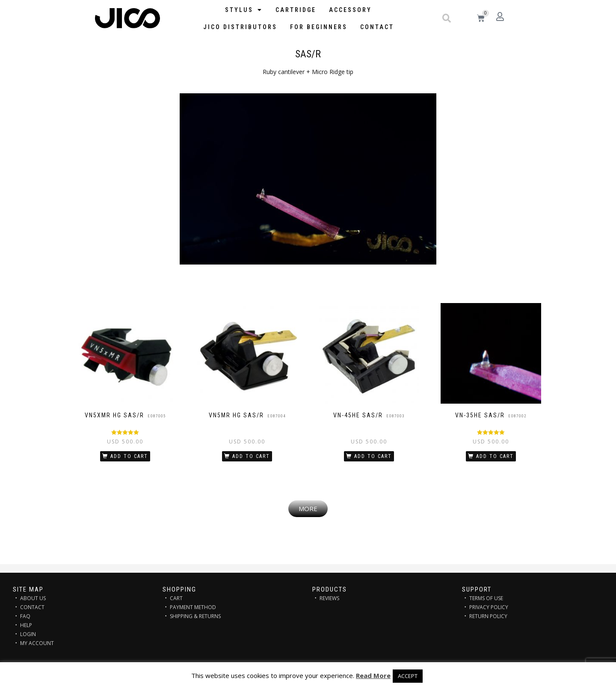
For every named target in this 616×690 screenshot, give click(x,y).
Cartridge (296, 10)
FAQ (25, 616)
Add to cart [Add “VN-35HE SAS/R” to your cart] (495, 456)
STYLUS (244, 10)
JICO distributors (240, 27)
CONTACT (32, 607)
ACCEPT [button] (408, 676)
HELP (26, 625)
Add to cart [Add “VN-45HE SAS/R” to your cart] (373, 456)
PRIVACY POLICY (489, 607)
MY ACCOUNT (37, 643)
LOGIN (28, 634)
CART (176, 598)
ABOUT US (33, 598)
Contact (377, 27)
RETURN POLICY (488, 616)
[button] (447, 18)
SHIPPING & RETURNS (195, 616)
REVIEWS (329, 598)
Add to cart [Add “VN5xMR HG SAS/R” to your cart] (129, 456)
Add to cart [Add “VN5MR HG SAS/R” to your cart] (251, 456)
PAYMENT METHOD (193, 607)
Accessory (350, 10)
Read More (373, 675)
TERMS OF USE (486, 598)
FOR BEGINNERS (319, 27)
